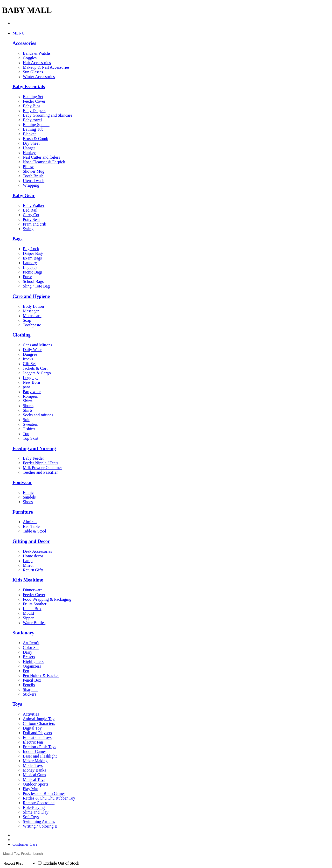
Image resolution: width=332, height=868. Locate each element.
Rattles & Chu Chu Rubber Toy (49, 798)
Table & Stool (34, 531)
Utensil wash (34, 181)
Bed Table (31, 526)
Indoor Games (35, 751)
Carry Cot (31, 215)
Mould (28, 613)
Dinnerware (33, 590)
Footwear (22, 482)
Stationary (23, 633)
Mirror (28, 565)
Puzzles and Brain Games (44, 793)
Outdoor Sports (36, 784)
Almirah (30, 522)
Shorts (28, 406)
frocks (28, 359)
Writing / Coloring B (40, 826)
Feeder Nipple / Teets (41, 463)
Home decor (33, 556)
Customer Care (25, 844)
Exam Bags (32, 258)
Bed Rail (30, 210)
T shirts (29, 429)
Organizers (32, 666)
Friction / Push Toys (40, 747)
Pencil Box (32, 680)
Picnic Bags (33, 272)
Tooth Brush (33, 176)
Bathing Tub (33, 129)
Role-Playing (34, 807)
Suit (26, 420)
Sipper (28, 618)
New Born (31, 382)
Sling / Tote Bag (36, 286)
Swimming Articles (39, 821)
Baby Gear (24, 195)
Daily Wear (32, 350)
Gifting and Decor (31, 541)
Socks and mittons (38, 415)
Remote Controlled (39, 803)
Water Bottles (34, 623)
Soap (27, 320)
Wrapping (31, 185)
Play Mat (30, 789)
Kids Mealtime (28, 580)
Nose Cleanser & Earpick (44, 162)
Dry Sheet (31, 143)
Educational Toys (37, 737)
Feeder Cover (34, 101)
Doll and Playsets (37, 733)
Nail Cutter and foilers (41, 157)
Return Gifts (33, 570)
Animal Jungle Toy (39, 719)
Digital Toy (32, 728)
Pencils (29, 685)
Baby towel (32, 120)
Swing (28, 229)
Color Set (31, 647)
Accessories (24, 43)
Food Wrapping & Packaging (47, 599)
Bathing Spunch (36, 125)
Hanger (29, 148)
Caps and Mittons (37, 345)
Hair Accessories (37, 63)
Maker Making (35, 761)
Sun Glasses (33, 72)
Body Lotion (33, 306)
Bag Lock (31, 249)
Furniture (23, 512)
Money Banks (34, 770)
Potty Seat (31, 219)
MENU (19, 33)
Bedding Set (33, 97)
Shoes (28, 502)
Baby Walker (34, 205)
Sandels (29, 497)
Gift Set (29, 364)
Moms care (32, 316)
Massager (31, 311)
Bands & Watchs (37, 53)
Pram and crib (34, 224)
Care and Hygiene (31, 296)
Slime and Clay (36, 812)
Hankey (29, 153)
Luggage (30, 267)
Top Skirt (31, 438)
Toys (17, 704)
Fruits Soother (35, 604)
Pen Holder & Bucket (41, 675)
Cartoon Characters (39, 723)
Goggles (30, 58)
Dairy (27, 652)
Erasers (29, 657)
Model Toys (33, 765)
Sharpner (30, 689)
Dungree (30, 354)
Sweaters (30, 424)
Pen (26, 671)
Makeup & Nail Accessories (46, 67)
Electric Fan (33, 742)
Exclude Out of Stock (59, 863)
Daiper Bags (33, 253)
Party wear (32, 392)
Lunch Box (32, 609)
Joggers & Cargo (37, 373)
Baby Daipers (34, 111)
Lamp (28, 561)
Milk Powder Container (42, 468)
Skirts (28, 410)
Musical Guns (34, 775)
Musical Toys (34, 779)
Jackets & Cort (35, 368)
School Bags (33, 281)
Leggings (31, 378)
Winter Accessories (39, 77)
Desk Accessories (37, 551)
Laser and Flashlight (40, 756)
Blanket (29, 134)
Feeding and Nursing (34, 448)
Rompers (30, 396)
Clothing (22, 335)
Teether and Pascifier (40, 472)
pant (26, 387)
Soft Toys (31, 817)
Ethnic (28, 492)
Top (26, 434)
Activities (31, 714)
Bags (17, 239)
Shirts (28, 401)
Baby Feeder (33, 458)
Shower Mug (34, 171)
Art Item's (31, 643)
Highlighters (33, 661)
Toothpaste (32, 325)
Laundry (30, 263)
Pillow (28, 167)
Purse (27, 277)
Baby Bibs (32, 106)
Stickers (30, 694)
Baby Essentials (29, 86)
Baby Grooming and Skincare (48, 115)
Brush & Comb (36, 139)
